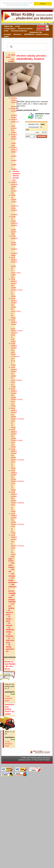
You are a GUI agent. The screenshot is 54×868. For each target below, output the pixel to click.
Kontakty (7, 34)
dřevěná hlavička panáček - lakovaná (14, 102)
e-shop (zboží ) (10, 29)
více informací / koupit (9, 698)
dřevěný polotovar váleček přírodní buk (16, 176)
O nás (18, 26)
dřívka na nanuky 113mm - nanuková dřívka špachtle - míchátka (15, 205)
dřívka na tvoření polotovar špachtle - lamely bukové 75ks (15, 225)
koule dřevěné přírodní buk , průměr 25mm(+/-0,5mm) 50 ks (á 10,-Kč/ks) (17, 418)
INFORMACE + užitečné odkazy (36, 34)
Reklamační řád (36, 32)
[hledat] (27, 47)
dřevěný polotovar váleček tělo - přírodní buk (15, 188)
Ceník (6, 31)
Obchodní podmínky (19, 31)
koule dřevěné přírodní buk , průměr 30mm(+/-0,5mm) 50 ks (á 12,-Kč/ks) (17, 459)
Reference (18, 34)
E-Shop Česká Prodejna (41, 760)
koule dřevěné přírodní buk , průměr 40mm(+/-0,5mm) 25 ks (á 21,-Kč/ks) (17, 523)
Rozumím (43, 4)
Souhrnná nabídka (25, 29)
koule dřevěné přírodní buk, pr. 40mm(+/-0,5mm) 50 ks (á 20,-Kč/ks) (17, 545)
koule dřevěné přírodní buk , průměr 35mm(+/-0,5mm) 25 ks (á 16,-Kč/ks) (17, 480)
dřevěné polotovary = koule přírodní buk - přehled (15, 126)
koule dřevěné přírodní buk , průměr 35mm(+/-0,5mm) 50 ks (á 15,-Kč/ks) (17, 502)
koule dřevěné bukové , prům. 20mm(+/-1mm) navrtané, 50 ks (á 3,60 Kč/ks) (17, 331)
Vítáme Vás (8, 26)
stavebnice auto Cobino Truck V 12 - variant (10, 709)
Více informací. (25, 5)
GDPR (6, 37)
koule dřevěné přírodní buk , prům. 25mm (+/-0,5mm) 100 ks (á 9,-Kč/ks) (15, 354)
